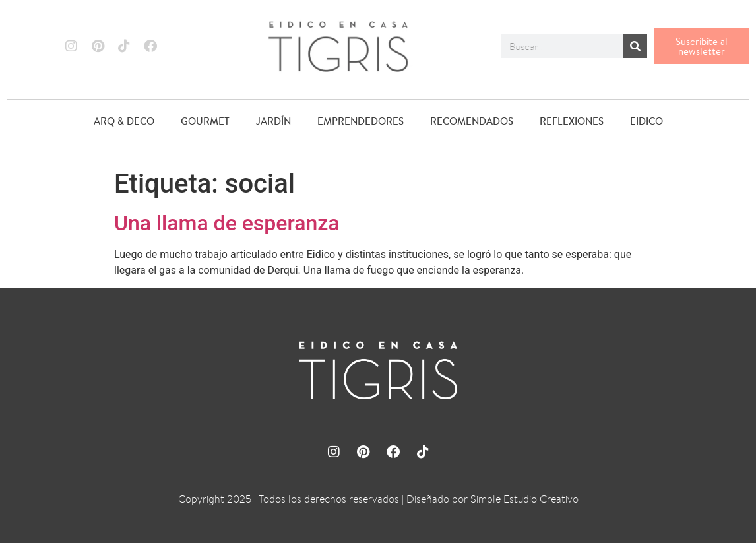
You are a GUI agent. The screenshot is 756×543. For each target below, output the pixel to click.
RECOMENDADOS (472, 121)
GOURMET (205, 121)
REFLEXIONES (572, 121)
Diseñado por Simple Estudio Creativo (492, 499)
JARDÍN (273, 121)
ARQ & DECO (124, 121)
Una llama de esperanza (227, 223)
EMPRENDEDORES (361, 121)
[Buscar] (635, 46)
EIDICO (646, 121)
